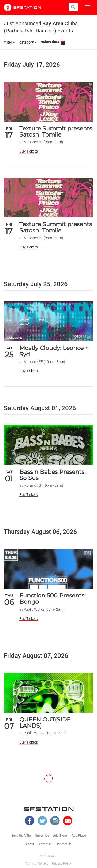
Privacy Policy (62, 864)
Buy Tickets (29, 151)
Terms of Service (37, 864)
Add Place (79, 836)
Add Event (60, 836)
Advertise (45, 844)
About (30, 844)
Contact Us (64, 844)
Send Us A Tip (21, 836)
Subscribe (42, 836)
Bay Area (53, 23)
